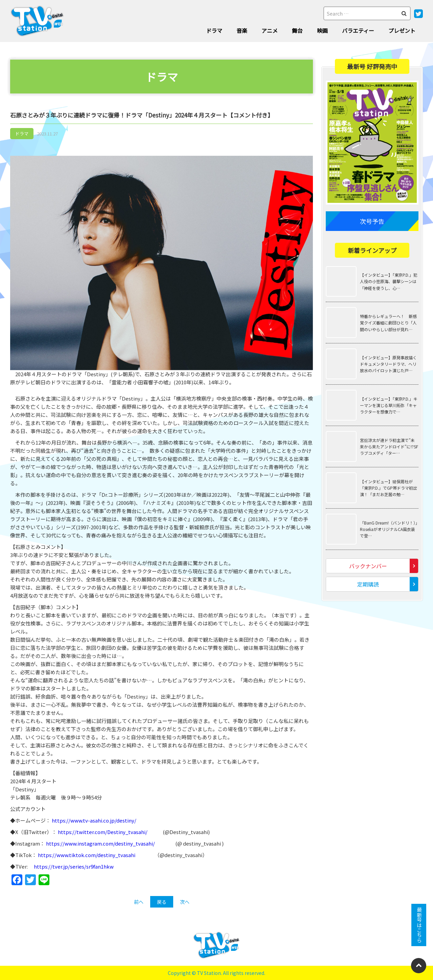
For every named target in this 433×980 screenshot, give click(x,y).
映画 (322, 30)
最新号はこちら (419, 925)
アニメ (270, 30)
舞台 (297, 30)
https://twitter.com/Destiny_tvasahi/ (103, 832)
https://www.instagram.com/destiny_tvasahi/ (100, 843)
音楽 (242, 30)
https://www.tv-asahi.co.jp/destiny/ (94, 820)
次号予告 (372, 221)
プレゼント (402, 30)
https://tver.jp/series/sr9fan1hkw (74, 866)
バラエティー (358, 30)
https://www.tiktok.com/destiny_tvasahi (87, 855)
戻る (162, 902)
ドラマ (214, 30)
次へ (185, 902)
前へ (139, 902)
